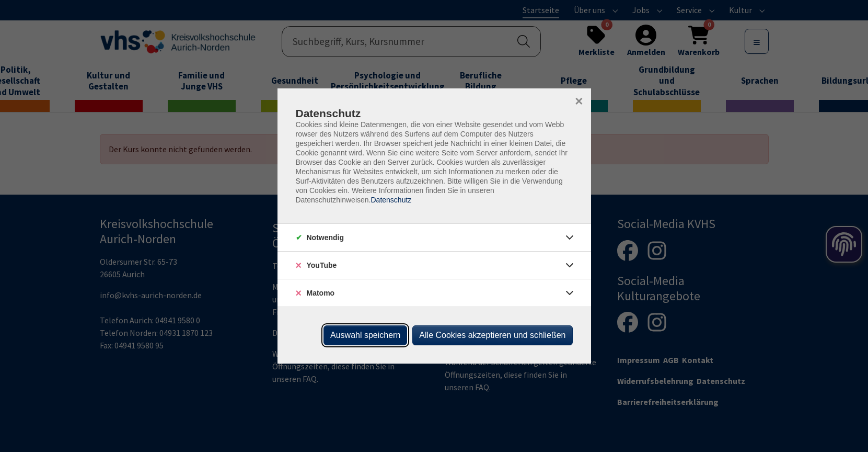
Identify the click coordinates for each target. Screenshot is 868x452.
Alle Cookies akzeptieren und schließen (492, 335)
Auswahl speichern (365, 335)
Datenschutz (391, 200)
